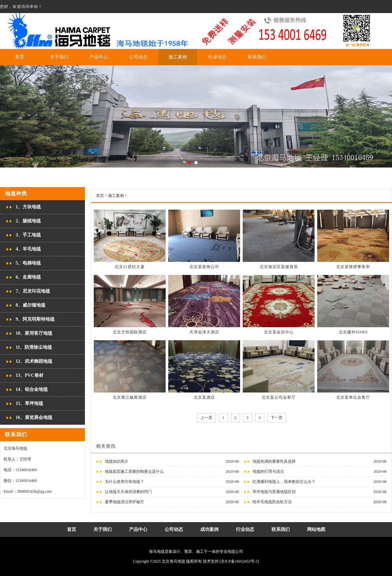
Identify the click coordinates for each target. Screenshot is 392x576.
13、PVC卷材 (30, 375)
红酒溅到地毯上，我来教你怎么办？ (284, 482)
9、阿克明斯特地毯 (35, 319)
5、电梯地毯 (28, 263)
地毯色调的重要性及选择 (274, 461)
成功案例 (209, 529)
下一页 (277, 418)
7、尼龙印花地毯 (33, 291)
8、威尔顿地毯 (31, 305)
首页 (20, 57)
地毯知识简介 (117, 461)
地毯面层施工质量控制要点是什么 (134, 472)
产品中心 (99, 57)
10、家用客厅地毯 (34, 333)
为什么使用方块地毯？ (124, 482)
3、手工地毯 (28, 235)
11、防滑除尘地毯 (34, 347)
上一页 (206, 418)
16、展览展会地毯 (34, 417)
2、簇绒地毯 (28, 221)
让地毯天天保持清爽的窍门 (128, 492)
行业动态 (217, 57)
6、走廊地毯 (28, 277)
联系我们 (257, 57)
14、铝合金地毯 (32, 389)
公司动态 (138, 57)
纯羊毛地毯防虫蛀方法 (272, 502)
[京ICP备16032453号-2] (239, 561)
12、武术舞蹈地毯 (34, 361)
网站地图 (51, 7)
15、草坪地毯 (29, 403)
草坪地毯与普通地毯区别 (274, 492)
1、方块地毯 (28, 207)
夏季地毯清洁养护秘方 (124, 502)
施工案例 (178, 57)
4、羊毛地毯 (28, 249)
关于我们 (59, 57)
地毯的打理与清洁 (268, 472)
